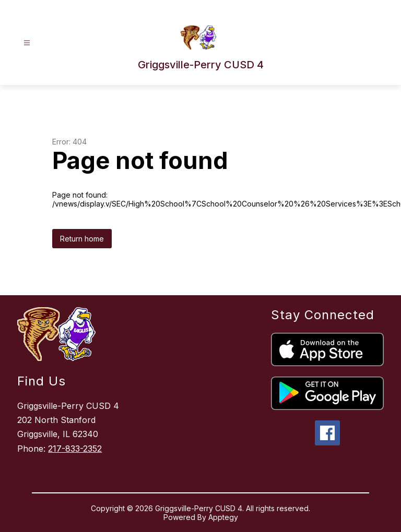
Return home (82, 239)
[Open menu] (27, 43)
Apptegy (223, 517)
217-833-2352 (75, 449)
